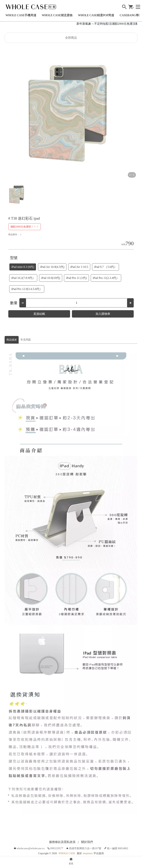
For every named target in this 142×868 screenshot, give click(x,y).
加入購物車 (103, 314)
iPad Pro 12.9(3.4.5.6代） (27, 289)
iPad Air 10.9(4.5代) (52, 267)
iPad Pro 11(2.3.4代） (106, 278)
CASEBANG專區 (131, 15)
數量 (14, 303)
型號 (14, 258)
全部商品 (71, 38)
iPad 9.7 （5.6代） (105, 267)
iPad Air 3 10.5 (79, 267)
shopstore (88, 853)
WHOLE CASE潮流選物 (57, 15)
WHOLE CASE (67, 853)
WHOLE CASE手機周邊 (21, 15)
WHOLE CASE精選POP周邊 (96, 15)
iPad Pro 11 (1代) (76, 278)
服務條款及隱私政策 (62, 842)
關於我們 (87, 842)
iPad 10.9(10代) (51, 278)
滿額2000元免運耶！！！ (25, 227)
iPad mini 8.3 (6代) (23, 267)
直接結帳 (39, 314)
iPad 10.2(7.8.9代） (23, 278)
